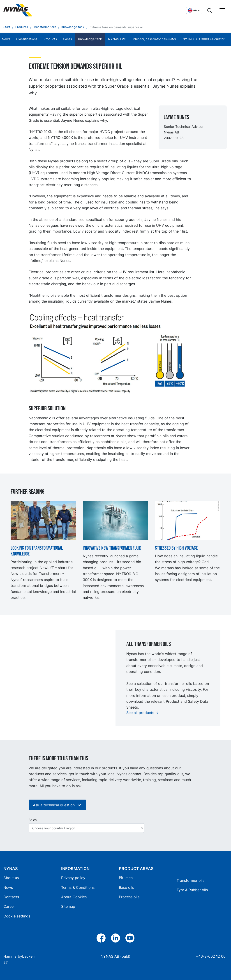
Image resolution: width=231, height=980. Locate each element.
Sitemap (68, 906)
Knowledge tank (90, 39)
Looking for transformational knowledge (37, 551)
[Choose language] (194, 10)
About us (11, 878)
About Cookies (74, 897)
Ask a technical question (57, 805)
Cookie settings (17, 916)
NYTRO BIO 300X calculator (203, 39)
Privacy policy (73, 878)
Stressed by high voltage (176, 548)
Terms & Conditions (78, 887)
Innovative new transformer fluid (112, 548)
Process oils (129, 897)
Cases (67, 39)
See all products (140, 713)
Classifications (27, 39)
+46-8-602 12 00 (211, 956)
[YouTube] (130, 938)
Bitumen (126, 878)
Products (50, 39)
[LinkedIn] (115, 938)
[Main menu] (222, 10)
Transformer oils (191, 880)
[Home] (18, 10)
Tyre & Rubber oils (192, 890)
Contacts (11, 897)
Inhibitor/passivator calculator (154, 39)
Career (9, 906)
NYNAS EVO (117, 39)
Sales (33, 820)
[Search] (210, 10)
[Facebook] (101, 938)
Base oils (126, 887)
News (8, 887)
